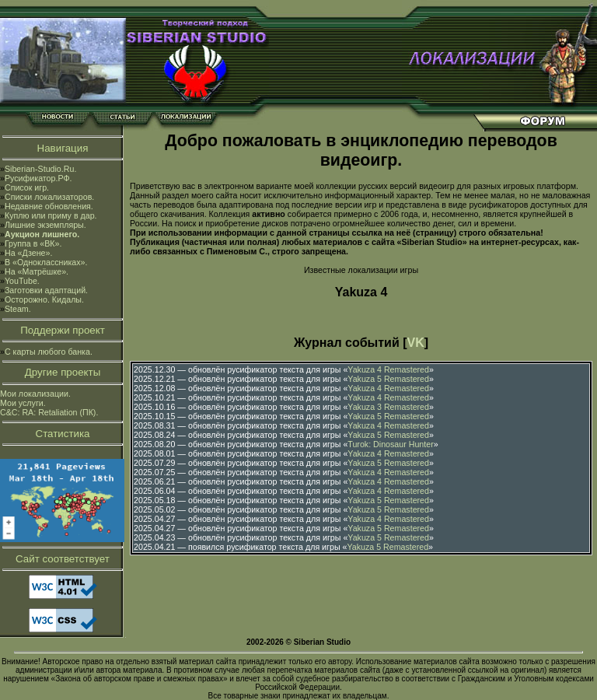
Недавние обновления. (49, 206)
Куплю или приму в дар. (51, 215)
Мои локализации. (35, 394)
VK (416, 343)
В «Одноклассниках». (46, 262)
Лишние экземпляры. (45, 225)
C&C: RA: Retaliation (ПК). (49, 412)
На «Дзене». (28, 253)
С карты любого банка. (49, 352)
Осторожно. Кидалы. (44, 299)
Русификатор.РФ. (38, 178)
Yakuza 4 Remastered (388, 369)
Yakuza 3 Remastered (388, 407)
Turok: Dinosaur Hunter (390, 444)
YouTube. (22, 281)
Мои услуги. (23, 403)
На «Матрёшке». (37, 271)
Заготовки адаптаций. (46, 290)
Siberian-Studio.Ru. (40, 169)
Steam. (18, 309)
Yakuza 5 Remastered (388, 379)
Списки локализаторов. (49, 197)
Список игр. (27, 187)
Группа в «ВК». (33, 243)
